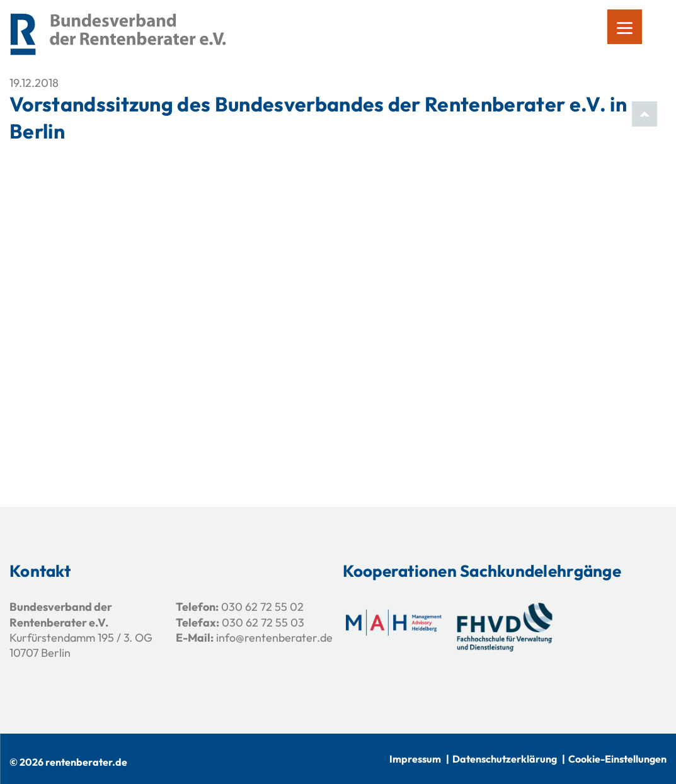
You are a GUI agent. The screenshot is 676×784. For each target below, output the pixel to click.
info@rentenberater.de (274, 638)
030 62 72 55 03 (263, 622)
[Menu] (625, 27)
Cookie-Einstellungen (617, 759)
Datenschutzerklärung (505, 759)
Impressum (415, 759)
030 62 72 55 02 (262, 607)
